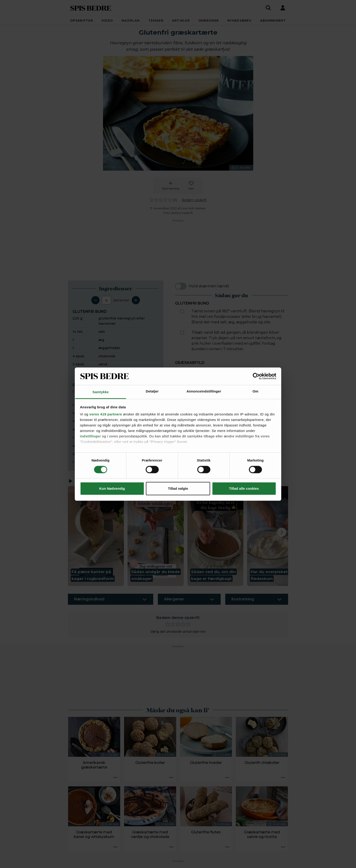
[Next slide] (282, 532)
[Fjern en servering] (95, 300)
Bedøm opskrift (194, 200)
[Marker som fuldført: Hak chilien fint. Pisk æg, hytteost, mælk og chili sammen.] (182, 403)
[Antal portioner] (106, 300)
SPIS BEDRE (91, 8)
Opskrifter (82, 20)
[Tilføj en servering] (136, 300)
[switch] (181, 286)
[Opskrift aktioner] (115, 778)
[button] (96, 536)
